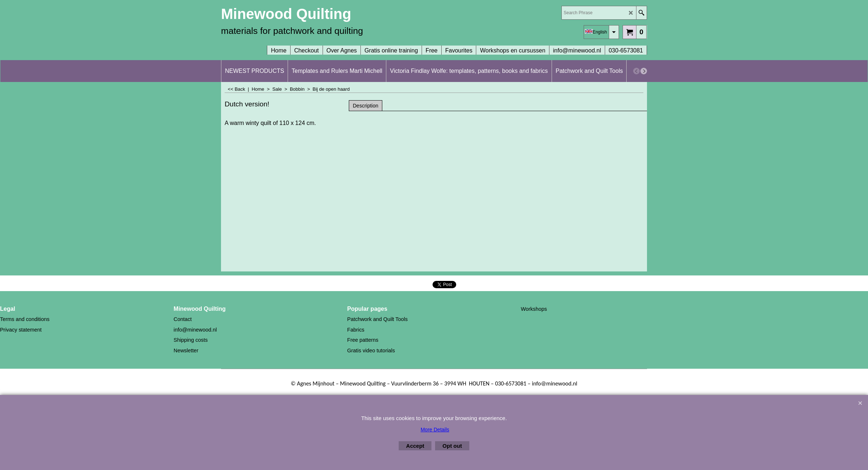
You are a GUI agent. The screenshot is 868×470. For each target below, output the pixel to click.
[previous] (636, 71)
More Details (435, 430)
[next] (644, 71)
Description (366, 106)
